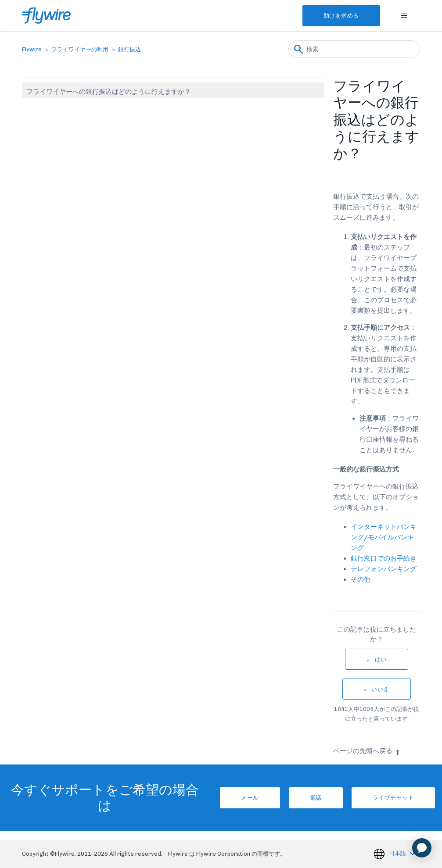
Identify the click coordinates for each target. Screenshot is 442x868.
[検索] (354, 49)
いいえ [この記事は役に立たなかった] (380, 689)
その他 (361, 579)
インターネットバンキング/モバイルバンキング (384, 537)
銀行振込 (129, 49)
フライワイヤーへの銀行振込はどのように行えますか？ (109, 92)
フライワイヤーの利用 (80, 49)
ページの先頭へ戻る (367, 751)
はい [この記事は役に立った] (381, 659)
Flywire (32, 49)
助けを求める (341, 16)
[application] (422, 848)
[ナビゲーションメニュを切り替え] (404, 16)
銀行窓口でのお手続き (384, 558)
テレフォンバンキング (384, 569)
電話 (316, 798)
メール (250, 798)
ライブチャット (393, 798)
